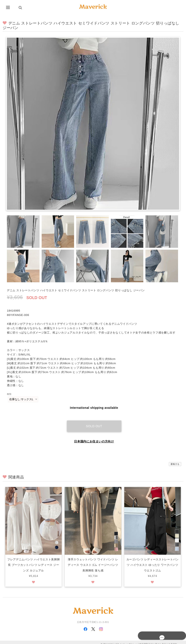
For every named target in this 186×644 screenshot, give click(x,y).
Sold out (94, 422)
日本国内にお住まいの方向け (94, 437)
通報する (175, 460)
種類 (9, 394)
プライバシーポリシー (126, 640)
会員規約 (173, 640)
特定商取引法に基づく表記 (153, 640)
